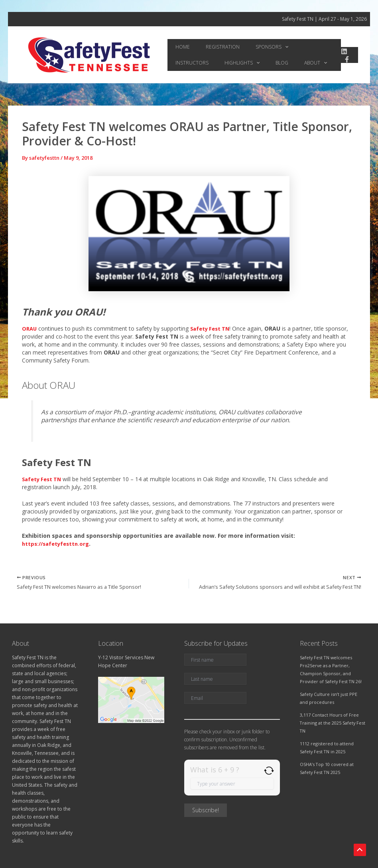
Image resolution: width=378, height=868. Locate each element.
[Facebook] (345, 59)
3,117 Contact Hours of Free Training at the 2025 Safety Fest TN (332, 723)
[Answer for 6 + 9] (232, 784)
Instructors (287, 47)
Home (178, 47)
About (243, 63)
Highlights (188, 63)
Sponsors (248, 47)
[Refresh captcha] (269, 771)
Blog (219, 63)
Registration (208, 47)
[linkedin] (341, 51)
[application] (261, 47)
